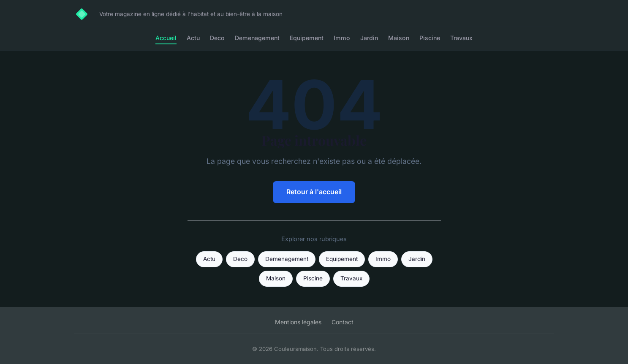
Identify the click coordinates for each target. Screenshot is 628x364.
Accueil (166, 38)
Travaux (461, 38)
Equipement (307, 38)
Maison (399, 38)
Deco (217, 38)
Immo (342, 38)
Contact (343, 322)
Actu (193, 38)
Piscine (430, 38)
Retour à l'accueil (314, 192)
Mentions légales (298, 322)
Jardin (369, 38)
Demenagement (257, 38)
